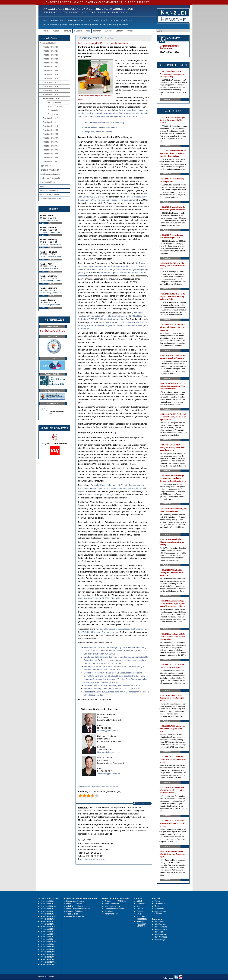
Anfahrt (43, 223)
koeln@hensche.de (51, 268)
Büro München (161, 934)
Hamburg (67, 31)
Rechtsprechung (55, 102)
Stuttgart (119, 31)
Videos (43, 186)
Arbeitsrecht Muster (82, 24)
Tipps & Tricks (67, 24)
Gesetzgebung (54, 114)
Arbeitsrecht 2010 (50, 126)
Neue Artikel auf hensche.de (78, 909)
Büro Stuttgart (160, 939)
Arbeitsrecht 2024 (50, 55)
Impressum (159, 909)
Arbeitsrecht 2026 (50, 47)
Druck (139, 906)
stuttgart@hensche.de (52, 305)
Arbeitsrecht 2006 (50, 142)
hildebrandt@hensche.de (109, 752)
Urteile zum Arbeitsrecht (116, 20)
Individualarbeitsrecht (114, 904)
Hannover (78, 31)
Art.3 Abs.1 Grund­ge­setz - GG (97, 495)
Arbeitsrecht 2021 (50, 67)
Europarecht (53, 110)
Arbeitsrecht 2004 (50, 150)
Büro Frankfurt (161, 924)
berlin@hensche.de (51, 220)
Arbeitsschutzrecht (112, 906)
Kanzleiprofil (123, 24)
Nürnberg (108, 31)
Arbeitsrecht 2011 (50, 122)
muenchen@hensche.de (53, 281)
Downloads (141, 904)
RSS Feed (141, 916)
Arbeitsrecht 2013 (51, 98)
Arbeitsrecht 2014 (50, 94)
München (97, 31)
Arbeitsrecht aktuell (58, 20)
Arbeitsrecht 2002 (50, 158)
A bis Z (139, 901)
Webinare (113, 24)
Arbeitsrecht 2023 (50, 59)
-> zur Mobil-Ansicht (49, 38)
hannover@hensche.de (52, 256)
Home (46, 20)
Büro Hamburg (161, 927)
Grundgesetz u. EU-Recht (116, 901)
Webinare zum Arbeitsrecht (51, 195)
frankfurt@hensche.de (52, 232)
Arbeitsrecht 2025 (50, 51)
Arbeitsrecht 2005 (50, 146)
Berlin (46, 31)
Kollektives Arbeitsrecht (114, 909)
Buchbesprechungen (75, 901)
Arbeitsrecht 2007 (50, 138)
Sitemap (140, 921)
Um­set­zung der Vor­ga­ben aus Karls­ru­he (101, 127)
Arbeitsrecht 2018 (50, 79)
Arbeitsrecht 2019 (50, 75)
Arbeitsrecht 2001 (50, 162)
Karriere (140, 909)
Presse (130, 20)
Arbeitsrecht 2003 (50, 154)
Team (157, 906)
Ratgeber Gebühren (99, 24)
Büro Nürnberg (161, 937)
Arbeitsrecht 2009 (50, 130)
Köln (88, 31)
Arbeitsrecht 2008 (50, 134)
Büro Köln (159, 932)
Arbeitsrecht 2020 (50, 71)
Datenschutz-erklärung (160, 912)
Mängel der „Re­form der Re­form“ (98, 132)
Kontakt (140, 911)
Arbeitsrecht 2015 (50, 91)
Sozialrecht (109, 911)
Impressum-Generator (51, 24)
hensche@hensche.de (108, 731)
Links (139, 914)
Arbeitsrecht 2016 (50, 87)
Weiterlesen (167, 99)
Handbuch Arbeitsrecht (75, 20)
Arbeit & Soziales (55, 106)
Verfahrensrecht (111, 914)
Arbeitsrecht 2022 (50, 63)
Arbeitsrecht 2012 (50, 118)
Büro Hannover (161, 929)
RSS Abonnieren (142, 803)
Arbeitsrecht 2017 (50, 83)
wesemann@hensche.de (109, 774)
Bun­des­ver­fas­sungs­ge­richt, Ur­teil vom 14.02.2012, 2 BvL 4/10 (112, 689)
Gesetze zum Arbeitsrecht (96, 20)
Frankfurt (56, 31)
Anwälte (130, 31)
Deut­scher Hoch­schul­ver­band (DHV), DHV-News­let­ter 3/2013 (112, 685)
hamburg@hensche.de (52, 244)
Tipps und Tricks (47, 166)
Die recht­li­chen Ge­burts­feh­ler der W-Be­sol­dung (104, 123)
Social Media (142, 919)
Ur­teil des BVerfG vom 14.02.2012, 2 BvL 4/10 (99, 598)
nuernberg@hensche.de (53, 293)
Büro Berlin (159, 922)
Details (52, 223)
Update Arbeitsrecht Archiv (51, 199)
